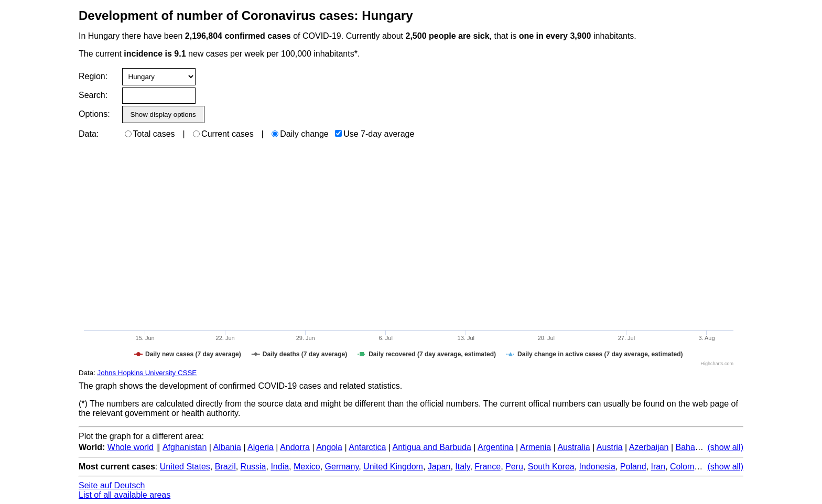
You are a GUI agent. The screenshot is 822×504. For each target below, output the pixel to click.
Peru (514, 467)
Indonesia (597, 467)
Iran (658, 467)
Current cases (223, 134)
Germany (342, 467)
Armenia (536, 447)
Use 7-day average (375, 134)
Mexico (307, 467)
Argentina (496, 447)
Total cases (150, 134)
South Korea (551, 467)
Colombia (688, 467)
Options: (94, 114)
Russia (253, 467)
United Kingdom (393, 467)
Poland (633, 467)
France (488, 467)
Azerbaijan (649, 447)
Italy (462, 467)
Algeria (261, 447)
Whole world (131, 447)
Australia (574, 447)
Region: (93, 76)
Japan (439, 467)
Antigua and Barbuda (432, 447)
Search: (93, 95)
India (280, 467)
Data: (89, 134)
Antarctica (367, 447)
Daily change (300, 134)
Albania (227, 447)
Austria (610, 447)
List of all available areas (125, 495)
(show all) (726, 447)
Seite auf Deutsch (112, 485)
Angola (329, 447)
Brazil (225, 467)
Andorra (295, 447)
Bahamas (693, 447)
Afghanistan (185, 447)
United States (185, 467)
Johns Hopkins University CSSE (147, 373)
